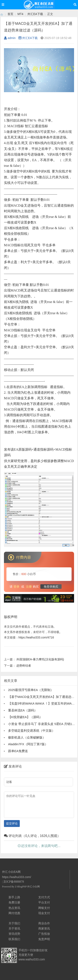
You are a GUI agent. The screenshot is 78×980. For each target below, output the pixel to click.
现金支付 (44, 913)
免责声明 (44, 939)
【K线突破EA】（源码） (25, 717)
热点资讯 (14, 908)
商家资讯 (44, 928)
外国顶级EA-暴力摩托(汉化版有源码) (40, 659)
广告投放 (44, 934)
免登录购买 (51, 587)
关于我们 (14, 923)
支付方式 (44, 897)
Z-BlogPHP (21, 887)
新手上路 (14, 897)
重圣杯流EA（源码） (23, 710)
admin (10, 38)
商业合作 (44, 923)
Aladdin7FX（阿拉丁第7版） (28, 744)
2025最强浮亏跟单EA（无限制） (31, 690)
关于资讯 (14, 928)
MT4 (20, 14)
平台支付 (44, 902)
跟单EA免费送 (18, 751)
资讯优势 (14, 934)
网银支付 (44, 908)
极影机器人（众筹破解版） (27, 737)
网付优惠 (14, 913)
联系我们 (14, 939)
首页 (10, 14)
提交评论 (12, 823)
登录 (16, 587)
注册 (29, 587)
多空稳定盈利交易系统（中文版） (32, 731)
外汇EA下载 (35, 14)
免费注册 (14, 902)
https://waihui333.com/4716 (36, 637)
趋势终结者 (24, 666)
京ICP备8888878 (14, 882)
